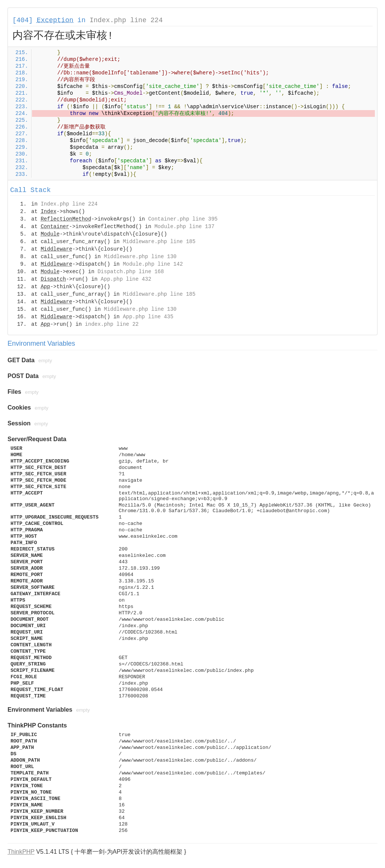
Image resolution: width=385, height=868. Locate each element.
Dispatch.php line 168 (130, 272)
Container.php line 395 (183, 219)
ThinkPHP (21, 852)
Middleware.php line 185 (159, 242)
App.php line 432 (126, 279)
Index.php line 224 (126, 20)
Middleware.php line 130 (140, 257)
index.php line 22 (112, 324)
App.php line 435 (148, 317)
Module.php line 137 (185, 227)
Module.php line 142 (153, 264)
